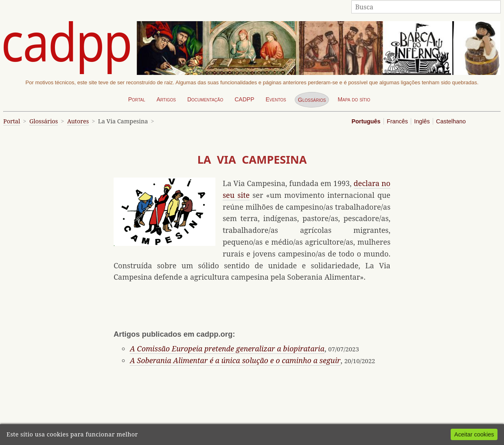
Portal (137, 99)
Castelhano (451, 121)
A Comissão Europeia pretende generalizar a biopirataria (227, 349)
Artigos (166, 99)
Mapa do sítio (354, 99)
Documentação (205, 99)
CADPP (244, 99)
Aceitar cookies (474, 434)
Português (366, 121)
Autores (78, 121)
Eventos (276, 99)
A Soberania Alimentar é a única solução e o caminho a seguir (235, 360)
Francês (397, 121)
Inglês (422, 121)
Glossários (312, 100)
